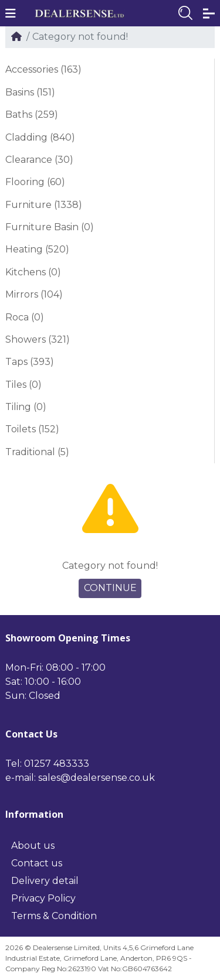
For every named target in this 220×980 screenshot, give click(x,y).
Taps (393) (30, 362)
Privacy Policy (43, 898)
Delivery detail (45, 881)
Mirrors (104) (34, 294)
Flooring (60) (35, 182)
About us (33, 846)
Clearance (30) (39, 160)
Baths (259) (32, 115)
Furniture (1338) (44, 205)
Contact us (37, 863)
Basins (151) (30, 92)
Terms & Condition (54, 916)
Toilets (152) (32, 429)
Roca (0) (25, 317)
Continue (110, 588)
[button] (11, 13)
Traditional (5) (37, 452)
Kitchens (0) (33, 272)
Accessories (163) (43, 69)
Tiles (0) (23, 385)
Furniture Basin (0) (50, 227)
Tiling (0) (26, 407)
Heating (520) (37, 249)
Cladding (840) (40, 137)
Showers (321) (38, 339)
